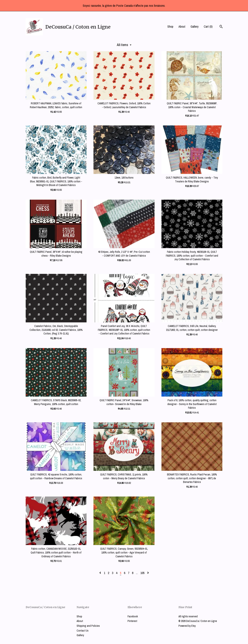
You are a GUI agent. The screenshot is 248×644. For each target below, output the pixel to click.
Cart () (208, 26)
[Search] (221, 27)
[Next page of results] (148, 573)
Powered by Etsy (187, 626)
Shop (170, 26)
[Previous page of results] (101, 573)
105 (142, 573)
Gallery (195, 26)
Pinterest (132, 621)
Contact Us (83, 631)
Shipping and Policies (88, 626)
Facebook (133, 616)
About (182, 26)
